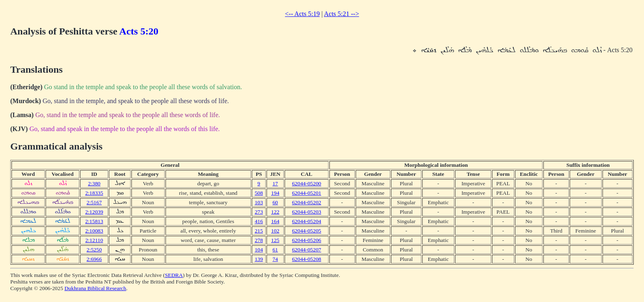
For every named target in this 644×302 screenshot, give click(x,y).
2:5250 (94, 250)
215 (259, 231)
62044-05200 (307, 183)
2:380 (94, 183)
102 (275, 231)
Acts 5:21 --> (342, 14)
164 (275, 221)
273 (259, 212)
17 (275, 183)
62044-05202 (307, 202)
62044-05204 (307, 221)
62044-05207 (307, 250)
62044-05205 (307, 231)
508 (259, 193)
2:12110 (94, 240)
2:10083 (94, 231)
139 (259, 259)
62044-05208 (307, 259)
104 (259, 250)
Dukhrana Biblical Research (95, 288)
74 (275, 259)
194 (275, 193)
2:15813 (94, 221)
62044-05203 (307, 212)
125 (275, 240)
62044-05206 (307, 240)
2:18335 (94, 193)
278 (259, 240)
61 (275, 250)
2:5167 (94, 202)
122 (275, 212)
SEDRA (174, 275)
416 (259, 221)
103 (259, 202)
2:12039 (94, 212)
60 (275, 202)
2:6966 (94, 259)
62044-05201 (307, 193)
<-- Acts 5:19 (302, 14)
